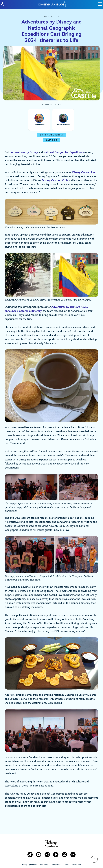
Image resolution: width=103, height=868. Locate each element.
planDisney (44, 865)
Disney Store (56, 865)
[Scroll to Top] (94, 859)
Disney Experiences (29, 865)
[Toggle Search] (100, 4)
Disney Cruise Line (84, 172)
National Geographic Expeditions (64, 152)
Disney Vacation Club (55, 180)
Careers (66, 865)
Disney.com (77, 865)
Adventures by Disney (24, 152)
